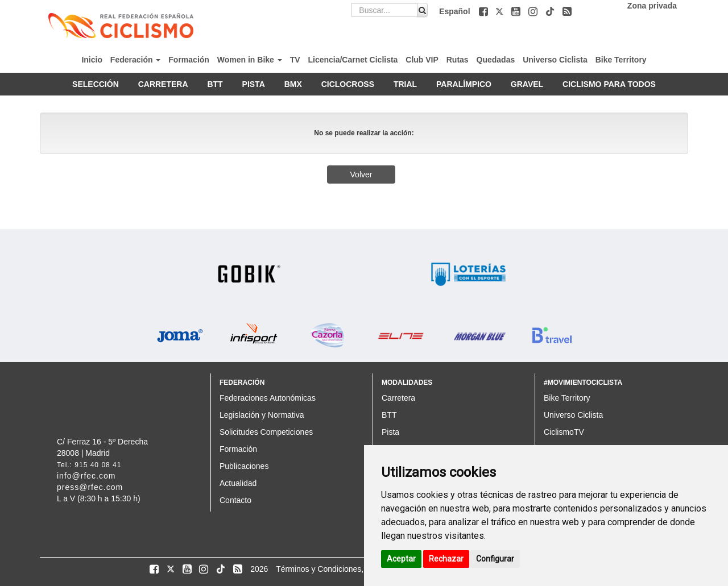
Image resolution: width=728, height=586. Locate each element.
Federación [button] (136, 60)
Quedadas (496, 60)
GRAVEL (527, 84)
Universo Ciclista (555, 60)
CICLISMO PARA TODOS (609, 84)
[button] (485, 11)
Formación (189, 60)
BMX (293, 84)
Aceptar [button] (401, 559)
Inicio (92, 60)
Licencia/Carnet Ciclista (353, 60)
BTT (215, 84)
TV (295, 60)
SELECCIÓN (96, 84)
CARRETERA (163, 84)
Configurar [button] (495, 559)
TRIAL (405, 84)
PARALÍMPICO (464, 84)
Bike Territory (621, 60)
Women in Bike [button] (250, 60)
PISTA (254, 84)
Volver (361, 174)
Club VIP (422, 60)
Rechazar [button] (446, 559)
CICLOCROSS (348, 84)
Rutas (458, 60)
